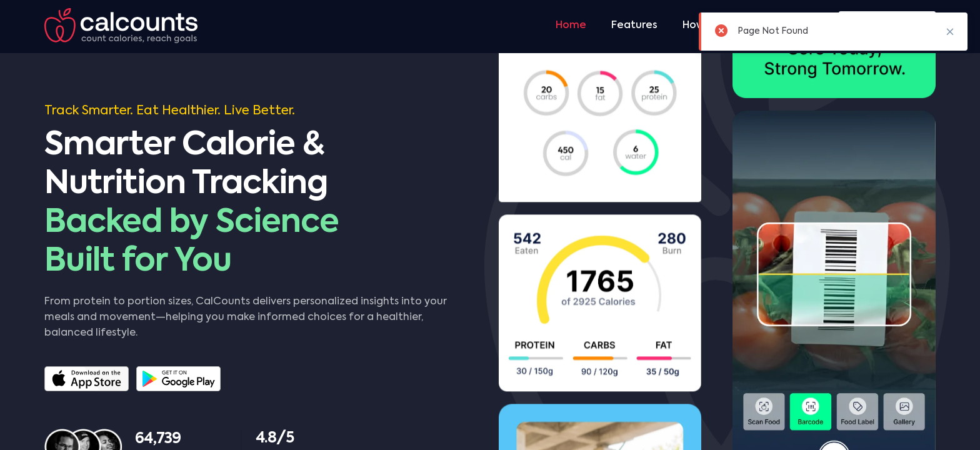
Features (634, 26)
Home (571, 26)
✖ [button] (950, 31)
